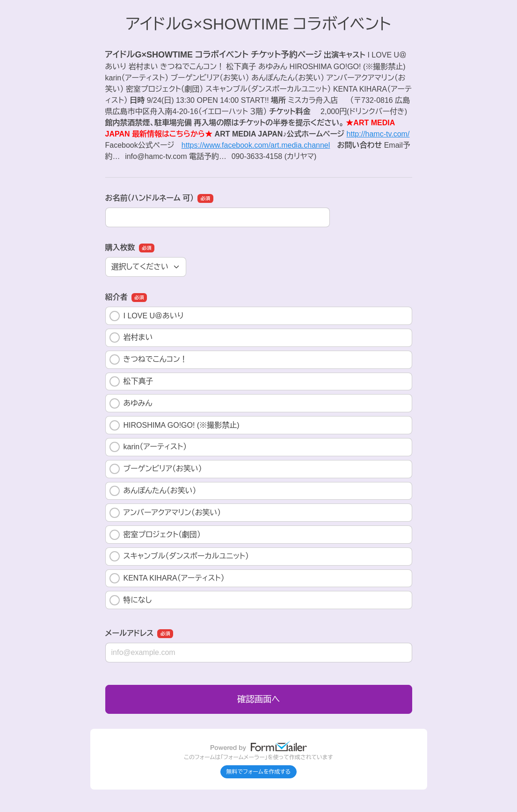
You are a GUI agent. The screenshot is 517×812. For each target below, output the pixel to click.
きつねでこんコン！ (149, 359)
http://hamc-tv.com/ (378, 134)
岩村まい (131, 338)
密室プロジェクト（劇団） (155, 535)
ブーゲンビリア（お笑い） (156, 469)
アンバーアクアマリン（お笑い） (165, 513)
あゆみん (131, 403)
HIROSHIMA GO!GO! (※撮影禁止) (175, 425)
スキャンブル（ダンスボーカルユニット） (179, 556)
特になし (131, 600)
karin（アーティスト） (148, 447)
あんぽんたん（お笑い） (153, 491)
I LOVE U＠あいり (147, 316)
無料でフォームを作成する (259, 772)
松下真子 (131, 381)
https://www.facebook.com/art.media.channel (256, 145)
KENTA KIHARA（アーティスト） (167, 578)
